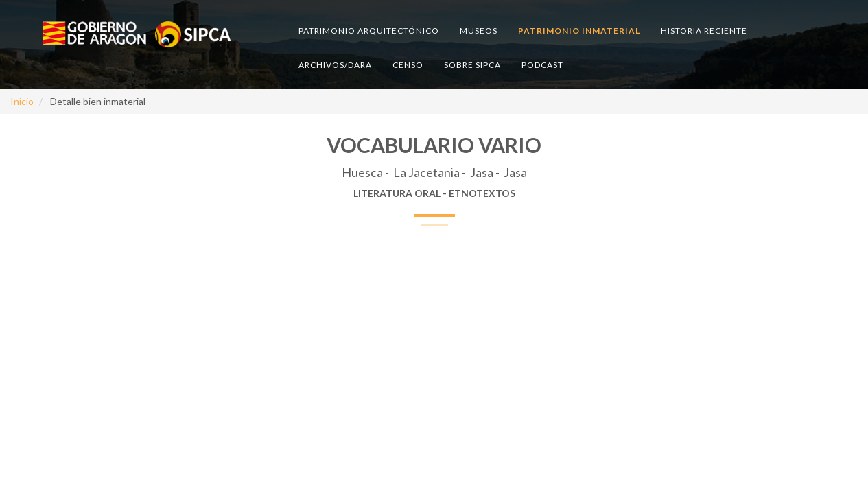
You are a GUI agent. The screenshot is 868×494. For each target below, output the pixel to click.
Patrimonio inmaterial (579, 31)
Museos (479, 31)
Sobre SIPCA (472, 65)
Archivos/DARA (335, 65)
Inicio (22, 101)
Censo (408, 65)
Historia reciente (704, 31)
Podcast (542, 65)
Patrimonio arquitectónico (369, 31)
